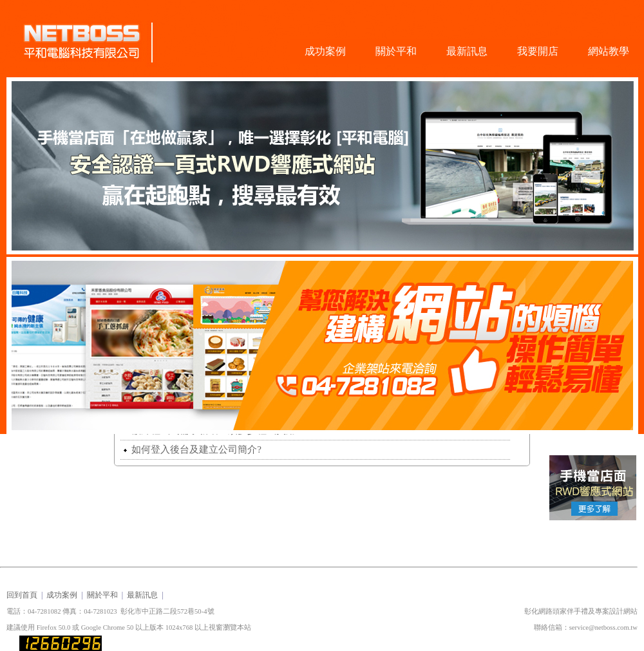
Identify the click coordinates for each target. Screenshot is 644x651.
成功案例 (325, 51)
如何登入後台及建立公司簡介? (193, 449)
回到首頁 (22, 595)
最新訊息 (467, 51)
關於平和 (396, 51)
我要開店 (538, 51)
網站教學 (609, 51)
